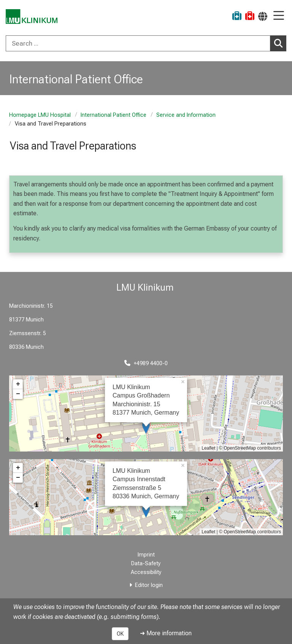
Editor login (149, 585)
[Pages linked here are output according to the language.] (263, 16)
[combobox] (146, 43)
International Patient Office (113, 115)
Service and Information (186, 115)
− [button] (18, 394)
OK (120, 634)
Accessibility (146, 572)
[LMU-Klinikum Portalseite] (32, 17)
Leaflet (208, 448)
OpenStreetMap (240, 448)
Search (280, 43)
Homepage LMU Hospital (40, 115)
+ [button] (18, 384)
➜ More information (166, 633)
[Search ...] (138, 43)
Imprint (146, 555)
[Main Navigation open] (279, 16)
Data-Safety (146, 564)
